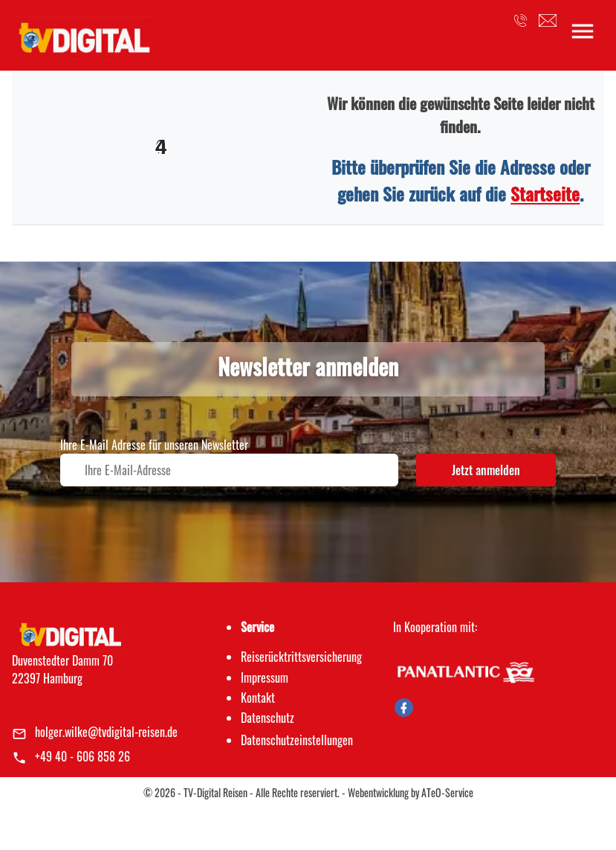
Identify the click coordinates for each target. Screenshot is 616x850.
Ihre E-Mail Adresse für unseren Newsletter (154, 445)
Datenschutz (268, 718)
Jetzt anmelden (486, 470)
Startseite (545, 193)
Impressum (265, 677)
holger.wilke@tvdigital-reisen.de (106, 732)
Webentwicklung (378, 792)
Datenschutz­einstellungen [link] (297, 740)
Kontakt (258, 698)
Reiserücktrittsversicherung (301, 657)
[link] (84, 33)
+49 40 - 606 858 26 (82, 756)
